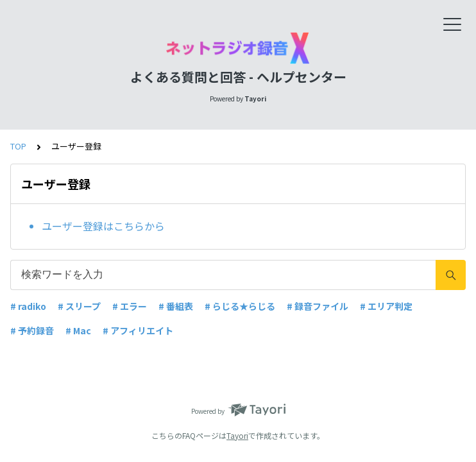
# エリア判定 (386, 306)
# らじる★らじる (240, 306)
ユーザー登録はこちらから (103, 226)
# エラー (130, 306)
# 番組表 (176, 306)
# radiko (28, 306)
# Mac (78, 330)
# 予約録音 (32, 330)
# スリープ (79, 306)
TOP (18, 146)
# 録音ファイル (318, 306)
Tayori (237, 435)
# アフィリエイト (138, 330)
